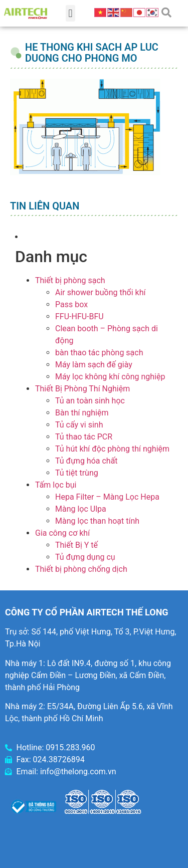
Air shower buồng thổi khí (100, 292)
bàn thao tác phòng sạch (99, 353)
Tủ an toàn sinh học (90, 401)
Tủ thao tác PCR (84, 437)
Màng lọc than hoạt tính (97, 521)
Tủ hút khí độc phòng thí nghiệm (112, 449)
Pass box (71, 304)
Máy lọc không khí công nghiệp (110, 377)
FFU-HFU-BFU (79, 316)
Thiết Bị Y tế (76, 545)
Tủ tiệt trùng (77, 473)
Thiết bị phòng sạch (70, 280)
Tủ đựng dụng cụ (85, 557)
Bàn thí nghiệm (82, 413)
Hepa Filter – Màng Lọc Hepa (107, 497)
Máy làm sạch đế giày (94, 365)
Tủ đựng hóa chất (86, 461)
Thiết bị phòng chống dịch (81, 569)
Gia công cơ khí (62, 533)
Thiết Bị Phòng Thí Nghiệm (82, 389)
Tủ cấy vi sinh (79, 425)
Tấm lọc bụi (56, 485)
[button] (70, 13)
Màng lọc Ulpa (81, 509)
